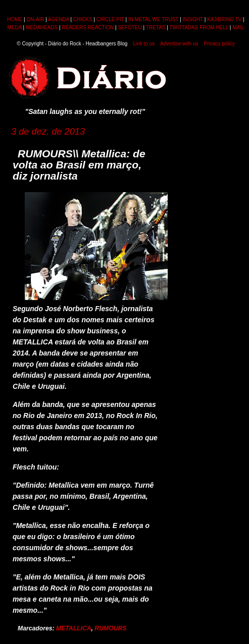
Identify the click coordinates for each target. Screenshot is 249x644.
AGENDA (59, 19)
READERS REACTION (88, 27)
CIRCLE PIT (110, 19)
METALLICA (74, 628)
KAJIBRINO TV (224, 19)
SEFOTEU (130, 27)
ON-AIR (35, 19)
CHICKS (83, 19)
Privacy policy (219, 44)
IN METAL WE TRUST (154, 19)
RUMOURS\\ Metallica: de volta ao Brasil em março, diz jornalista (79, 165)
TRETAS (156, 27)
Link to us (144, 44)
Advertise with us (179, 44)
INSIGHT (193, 19)
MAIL (238, 27)
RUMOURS (110, 628)
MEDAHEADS (42, 27)
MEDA (14, 27)
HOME (15, 19)
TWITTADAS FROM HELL (199, 27)
